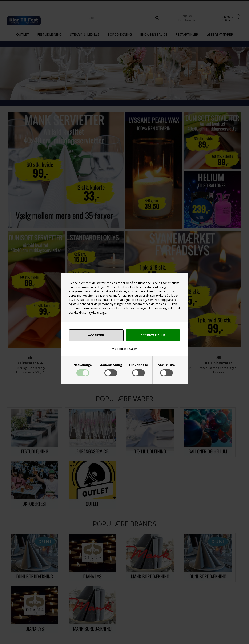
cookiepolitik (119, 308)
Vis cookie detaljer (125, 349)
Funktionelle (139, 365)
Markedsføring (111, 365)
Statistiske (166, 365)
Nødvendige (83, 365)
